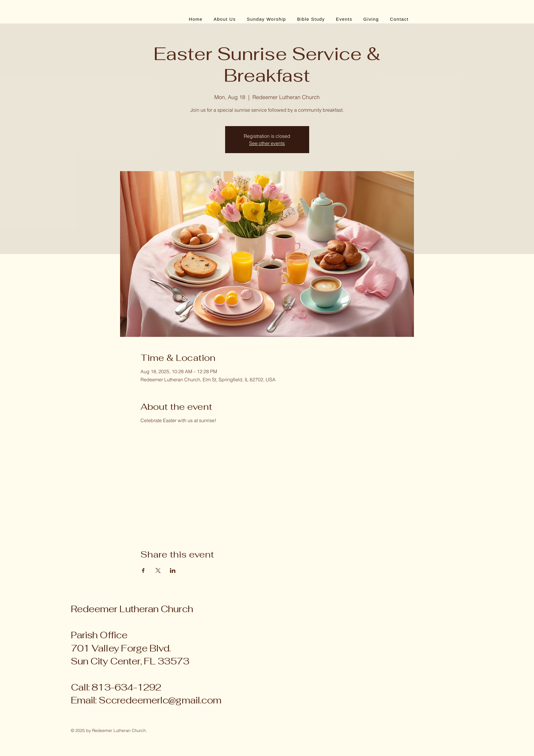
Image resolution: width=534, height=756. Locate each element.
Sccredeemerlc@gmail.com (160, 700)
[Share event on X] (158, 570)
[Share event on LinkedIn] (173, 570)
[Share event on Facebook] (143, 570)
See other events (267, 143)
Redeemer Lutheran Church (132, 609)
